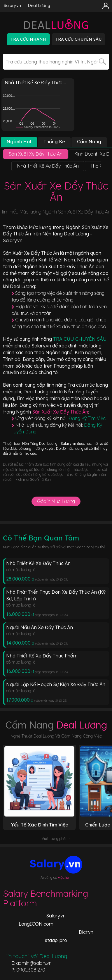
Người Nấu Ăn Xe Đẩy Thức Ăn (40, 627)
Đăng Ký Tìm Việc (87, 418)
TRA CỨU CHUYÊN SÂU (80, 339)
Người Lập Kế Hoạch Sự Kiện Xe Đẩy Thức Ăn (56, 684)
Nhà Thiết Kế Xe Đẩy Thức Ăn (38, 563)
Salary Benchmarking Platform (45, 898)
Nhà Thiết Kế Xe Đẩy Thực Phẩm (42, 656)
